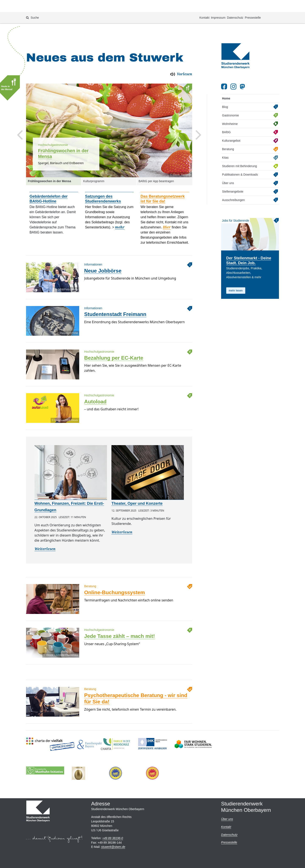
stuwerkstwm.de (113, 847)
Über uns (228, 168)
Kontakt (204, 6)
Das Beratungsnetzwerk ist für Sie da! (163, 184)
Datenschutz (235, 6)
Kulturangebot (231, 126)
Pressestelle (253, 6)
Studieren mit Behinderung (239, 151)
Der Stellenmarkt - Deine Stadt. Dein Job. (249, 245)
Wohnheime (230, 109)
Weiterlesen (45, 534)
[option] (109, 115)
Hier (167, 212)
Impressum (218, 6)
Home (226, 83)
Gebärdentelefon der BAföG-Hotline (49, 184)
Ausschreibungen (233, 185)
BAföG (226, 117)
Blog (225, 92)
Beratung (228, 134)
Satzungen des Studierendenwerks (103, 184)
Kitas (225, 143)
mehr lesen (236, 275)
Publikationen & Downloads (240, 159)
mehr (120, 212)
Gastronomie (230, 100)
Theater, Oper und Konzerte (137, 488)
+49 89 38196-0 (113, 838)
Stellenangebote (233, 176)
